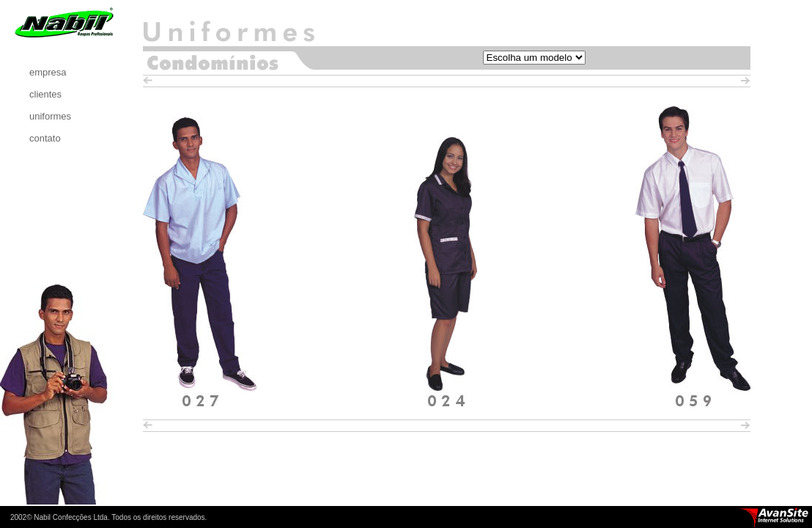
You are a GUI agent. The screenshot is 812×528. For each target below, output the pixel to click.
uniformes (50, 116)
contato (45, 138)
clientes (45, 94)
